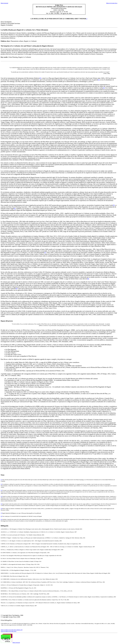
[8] (88, 279)
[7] (45, 253)
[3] (99, 80)
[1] (87, 19)
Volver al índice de (9, 631)
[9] (17, 289)
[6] (15, 209)
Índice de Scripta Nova (112, 3)
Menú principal (4, 3)
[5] (114, 205)
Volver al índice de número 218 (12, 630)
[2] (40, 78)
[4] (104, 88)
